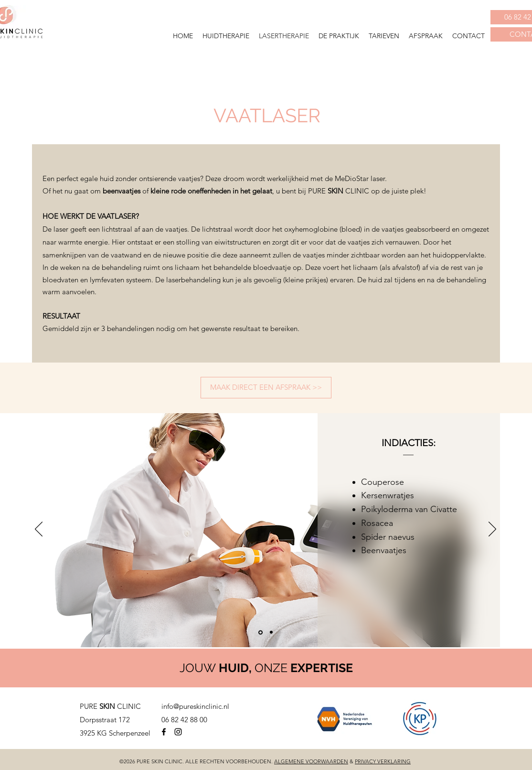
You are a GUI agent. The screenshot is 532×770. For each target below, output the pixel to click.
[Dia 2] (271, 632)
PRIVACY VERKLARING (383, 761)
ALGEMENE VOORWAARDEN (311, 761)
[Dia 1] (261, 632)
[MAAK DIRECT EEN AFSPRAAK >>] (266, 388)
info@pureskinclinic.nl (195, 706)
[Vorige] (39, 530)
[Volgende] (492, 530)
